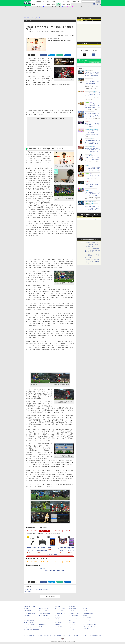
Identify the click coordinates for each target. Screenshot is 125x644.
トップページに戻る (50, 596)
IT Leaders (28, 616)
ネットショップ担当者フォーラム (46, 611)
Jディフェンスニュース (75, 611)
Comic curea (87, 611)
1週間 (92, 20)
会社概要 (76, 635)
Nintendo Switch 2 (32, 531)
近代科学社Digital (60, 627)
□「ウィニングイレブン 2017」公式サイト (37, 590)
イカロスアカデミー (75, 618)
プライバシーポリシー (68, 635)
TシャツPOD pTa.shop (90, 622)
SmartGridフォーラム (44, 608)
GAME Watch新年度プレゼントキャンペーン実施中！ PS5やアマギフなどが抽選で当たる (91, 240)
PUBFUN (85, 616)
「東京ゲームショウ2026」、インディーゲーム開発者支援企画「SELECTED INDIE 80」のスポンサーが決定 (92, 186)
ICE (84, 606)
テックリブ (71, 627)
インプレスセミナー (43, 616)
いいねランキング (95, 62)
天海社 (86, 608)
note (60, 55)
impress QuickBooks (89, 613)
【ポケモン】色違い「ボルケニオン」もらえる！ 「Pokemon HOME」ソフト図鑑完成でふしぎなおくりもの (93, 134)
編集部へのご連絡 (57, 635)
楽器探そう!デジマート (61, 611)
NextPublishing (42, 627)
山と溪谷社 (57, 618)
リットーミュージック (61, 608)
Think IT (27, 608)
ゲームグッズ (56, 531)
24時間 (86, 20)
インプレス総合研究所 (30, 613)
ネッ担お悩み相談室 (30, 620)
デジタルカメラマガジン (31, 625)
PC (59, 7)
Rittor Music (58, 606)
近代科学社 (57, 625)
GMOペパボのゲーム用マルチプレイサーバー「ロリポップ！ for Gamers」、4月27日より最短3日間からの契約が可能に (93, 126)
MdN (70, 620)
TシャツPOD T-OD (61, 613)
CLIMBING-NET (60, 622)
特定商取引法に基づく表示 (96, 635)
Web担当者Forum (29, 611)
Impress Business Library (44, 613)
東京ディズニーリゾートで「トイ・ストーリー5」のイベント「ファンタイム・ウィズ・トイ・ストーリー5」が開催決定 (93, 117)
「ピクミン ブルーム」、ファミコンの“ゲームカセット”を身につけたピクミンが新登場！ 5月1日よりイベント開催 (92, 178)
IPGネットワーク (87, 620)
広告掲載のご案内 (48, 635)
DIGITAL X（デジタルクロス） (46, 618)
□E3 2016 (28, 592)
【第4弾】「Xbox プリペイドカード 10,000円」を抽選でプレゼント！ (93, 261)
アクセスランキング (86, 18)
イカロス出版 (72, 606)
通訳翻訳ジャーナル (75, 613)
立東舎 (58, 616)
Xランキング (84, 60)
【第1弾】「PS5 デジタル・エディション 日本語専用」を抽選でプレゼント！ (92, 244)
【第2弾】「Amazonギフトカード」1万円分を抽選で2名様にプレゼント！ (93, 250)
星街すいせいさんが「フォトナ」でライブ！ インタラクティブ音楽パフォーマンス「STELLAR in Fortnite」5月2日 (93, 210)
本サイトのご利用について (29, 635)
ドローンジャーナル (30, 618)
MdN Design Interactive (75, 625)
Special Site (84, 43)
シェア (44, 55)
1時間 (80, 20)
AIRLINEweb (73, 608)
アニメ (68, 531)
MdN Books (73, 622)
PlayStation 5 (44, 531)
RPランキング (83, 62)
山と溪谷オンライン (61, 620)
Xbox (56, 562)
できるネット (28, 627)
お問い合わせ (40, 635)
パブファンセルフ (88, 618)
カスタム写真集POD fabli (90, 624)
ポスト (33, 55)
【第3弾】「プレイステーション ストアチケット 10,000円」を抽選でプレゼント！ (92, 256)
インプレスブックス (43, 624)
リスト (38, 55)
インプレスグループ (84, 635)
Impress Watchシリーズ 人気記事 (90, 214)
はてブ (52, 55)
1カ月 (98, 20)
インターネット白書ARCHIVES (32, 630)
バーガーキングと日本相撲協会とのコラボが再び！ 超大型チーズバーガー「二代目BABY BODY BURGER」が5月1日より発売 (93, 170)
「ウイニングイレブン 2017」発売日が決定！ (53, 570)
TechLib (72, 629)
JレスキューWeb (74, 616)
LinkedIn (68, 55)
